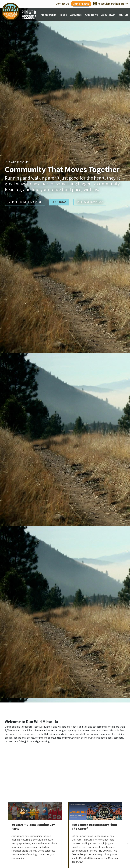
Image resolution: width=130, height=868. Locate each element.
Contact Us (62, 4)
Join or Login (81, 4)
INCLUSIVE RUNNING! (90, 202)
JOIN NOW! (59, 202)
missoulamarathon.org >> (111, 4)
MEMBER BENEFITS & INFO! (25, 202)
